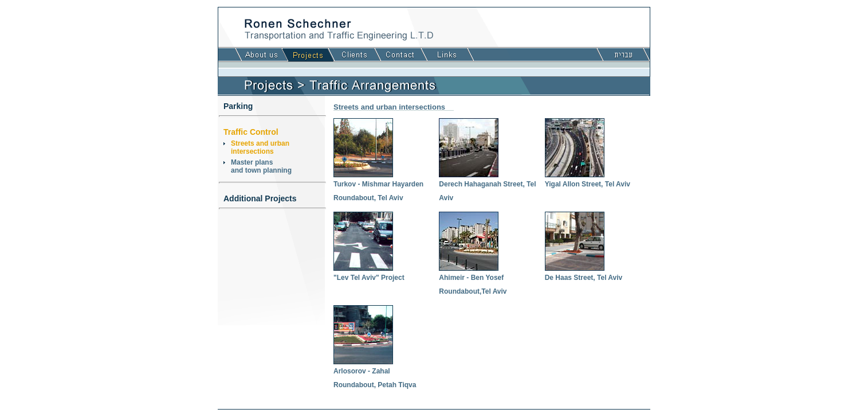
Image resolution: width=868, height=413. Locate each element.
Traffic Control (251, 132)
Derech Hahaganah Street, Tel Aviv (487, 186)
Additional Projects (260, 198)
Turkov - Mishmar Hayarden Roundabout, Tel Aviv (378, 186)
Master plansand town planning (261, 166)
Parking (238, 106)
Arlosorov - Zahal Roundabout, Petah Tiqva (375, 373)
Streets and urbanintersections (260, 147)
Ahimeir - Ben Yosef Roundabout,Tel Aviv (473, 280)
